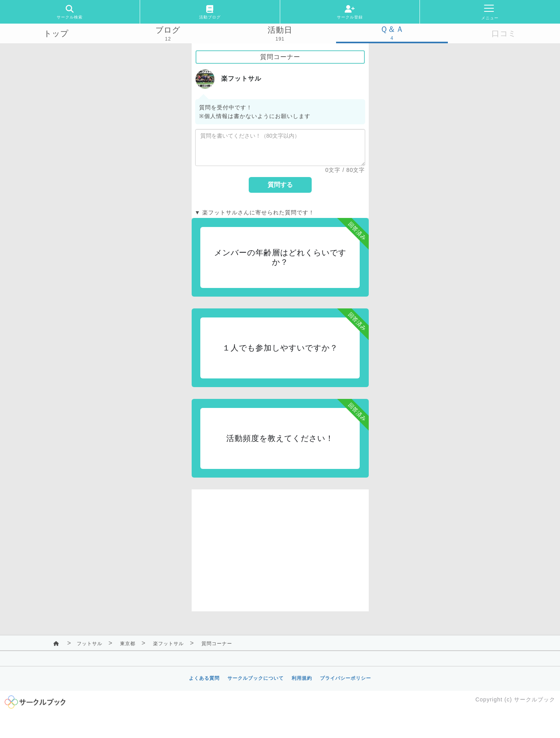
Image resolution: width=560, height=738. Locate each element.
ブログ (168, 30)
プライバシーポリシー (346, 678)
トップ (56, 33)
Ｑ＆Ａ (392, 29)
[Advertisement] (280, 544)
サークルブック (535, 699)
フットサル (90, 644)
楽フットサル (168, 644)
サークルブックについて (256, 678)
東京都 (128, 644)
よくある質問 (204, 678)
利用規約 (302, 678)
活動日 (280, 30)
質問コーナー (217, 644)
